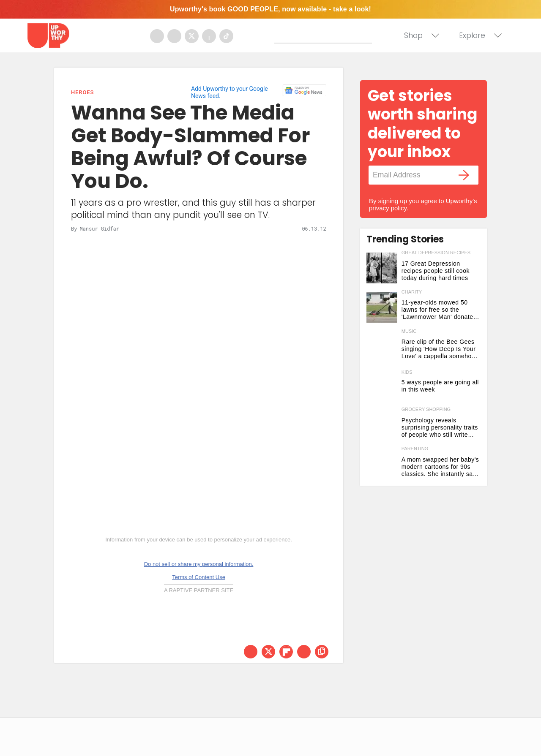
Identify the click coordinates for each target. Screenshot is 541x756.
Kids (407, 372)
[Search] (325, 35)
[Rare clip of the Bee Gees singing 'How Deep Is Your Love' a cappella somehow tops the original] (382, 347)
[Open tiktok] (226, 36)
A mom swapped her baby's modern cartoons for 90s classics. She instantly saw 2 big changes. (440, 467)
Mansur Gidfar (99, 228)
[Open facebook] (157, 36)
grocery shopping (426, 409)
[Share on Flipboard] (286, 652)
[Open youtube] (209, 36)
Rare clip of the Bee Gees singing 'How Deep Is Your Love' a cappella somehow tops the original (439, 349)
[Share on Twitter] (268, 652)
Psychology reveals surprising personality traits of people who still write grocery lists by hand (440, 428)
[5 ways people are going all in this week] (382, 385)
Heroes (82, 92)
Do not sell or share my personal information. (199, 564)
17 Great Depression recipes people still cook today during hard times (436, 271)
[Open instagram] (174, 36)
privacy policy (388, 208)
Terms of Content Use (199, 577)
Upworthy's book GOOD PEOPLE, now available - (270, 9)
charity (412, 292)
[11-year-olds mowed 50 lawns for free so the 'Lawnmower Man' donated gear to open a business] (382, 307)
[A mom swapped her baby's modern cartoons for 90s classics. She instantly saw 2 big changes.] (382, 464)
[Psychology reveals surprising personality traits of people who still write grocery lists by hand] (382, 425)
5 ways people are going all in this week (440, 386)
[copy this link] (322, 652)
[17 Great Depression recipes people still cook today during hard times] (382, 268)
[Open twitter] (192, 36)
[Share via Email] (304, 652)
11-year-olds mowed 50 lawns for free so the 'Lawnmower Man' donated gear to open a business (439, 310)
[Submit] (281, 37)
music (409, 331)
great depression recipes (436, 253)
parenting (415, 449)
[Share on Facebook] (251, 652)
